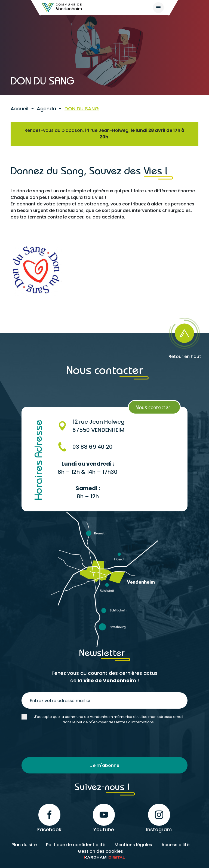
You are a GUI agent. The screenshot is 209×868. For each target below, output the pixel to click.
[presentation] (63, 741)
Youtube (104, 818)
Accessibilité (175, 845)
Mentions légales (133, 845)
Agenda (46, 109)
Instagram (159, 818)
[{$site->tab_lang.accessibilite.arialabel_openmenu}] (158, 8)
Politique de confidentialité (76, 845)
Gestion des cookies (100, 851)
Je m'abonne (105, 765)
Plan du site (24, 845)
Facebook (49, 818)
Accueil (19, 109)
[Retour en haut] (185, 336)
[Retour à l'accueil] (62, 7)
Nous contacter (153, 407)
